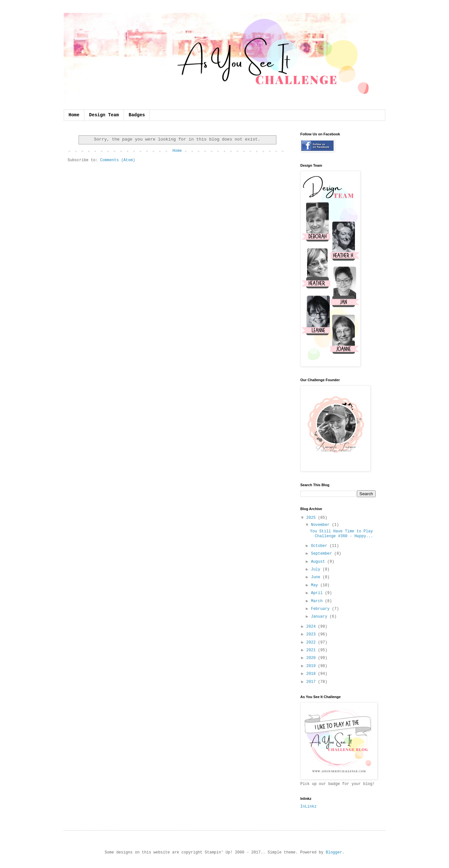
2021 (312, 650)
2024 (312, 627)
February (321, 609)
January (320, 617)
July (317, 570)
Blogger (334, 852)
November (321, 525)
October (320, 546)
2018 (312, 674)
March (318, 601)
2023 (312, 634)
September (323, 554)
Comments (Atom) (118, 160)
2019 (312, 666)
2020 (312, 658)
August (319, 562)
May (316, 585)
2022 (312, 643)
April (318, 593)
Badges (137, 115)
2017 (312, 682)
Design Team (104, 115)
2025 (312, 518)
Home (74, 115)
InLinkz (308, 807)
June (317, 577)
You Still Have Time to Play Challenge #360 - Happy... (342, 534)
